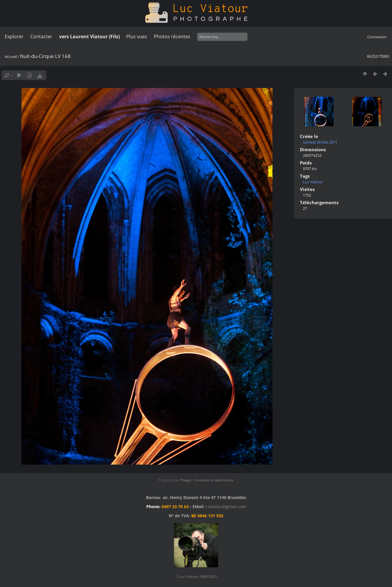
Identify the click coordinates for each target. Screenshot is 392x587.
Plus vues (137, 36)
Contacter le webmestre (214, 480)
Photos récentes (172, 36)
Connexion (377, 37)
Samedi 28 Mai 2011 (320, 142)
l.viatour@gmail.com (226, 507)
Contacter (41, 36)
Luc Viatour (313, 182)
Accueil (11, 56)
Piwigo (186, 480)
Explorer (14, 36)
